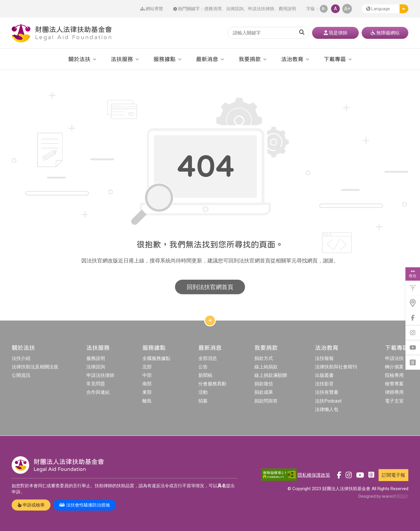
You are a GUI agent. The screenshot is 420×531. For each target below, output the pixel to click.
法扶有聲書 (327, 392)
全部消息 (208, 358)
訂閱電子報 (393, 475)
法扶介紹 (21, 358)
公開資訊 (21, 375)
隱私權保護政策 (314, 475)
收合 (413, 274)
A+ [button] (347, 9)
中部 (147, 375)
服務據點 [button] (164, 59)
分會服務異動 (212, 384)
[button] (385, 9)
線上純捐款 (266, 367)
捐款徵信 (264, 384)
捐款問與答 (266, 401)
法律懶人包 (327, 409)
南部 (147, 384)
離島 (147, 401)
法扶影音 (324, 384)
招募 (203, 401)
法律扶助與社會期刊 (336, 367)
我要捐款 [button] (250, 59)
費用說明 (287, 9)
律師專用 (394, 392)
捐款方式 (264, 358)
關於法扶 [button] (79, 59)
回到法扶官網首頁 (210, 287)
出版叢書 (324, 375)
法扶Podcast (328, 401)
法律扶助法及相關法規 (35, 367)
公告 (203, 367)
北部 (147, 367)
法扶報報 (324, 358)
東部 (147, 392)
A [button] (335, 9)
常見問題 (96, 384)
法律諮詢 (235, 9)
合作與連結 (98, 392)
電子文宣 (394, 401)
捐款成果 (264, 392)
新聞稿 (205, 375)
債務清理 (213, 9)
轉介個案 (394, 367)
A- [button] (324, 9)
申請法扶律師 (261, 9)
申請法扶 (394, 358)
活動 (203, 392)
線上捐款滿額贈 (271, 375)
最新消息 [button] (207, 59)
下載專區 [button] (335, 59)
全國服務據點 (156, 358)
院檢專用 (394, 375)
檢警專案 (394, 384)
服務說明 (96, 358)
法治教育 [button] (292, 59)
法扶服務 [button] (122, 59)
